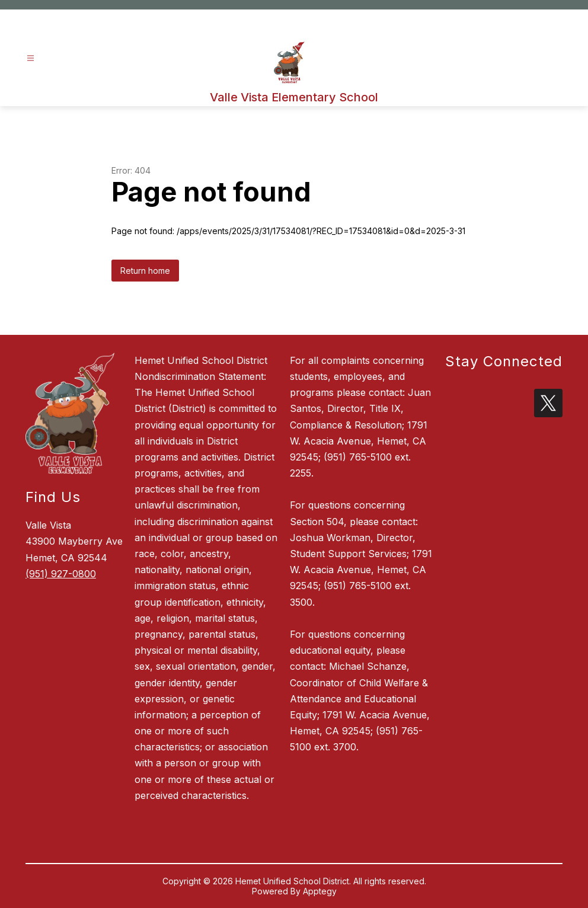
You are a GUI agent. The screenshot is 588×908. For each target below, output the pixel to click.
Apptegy (320, 891)
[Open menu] (31, 58)
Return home (145, 271)
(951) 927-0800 (61, 574)
